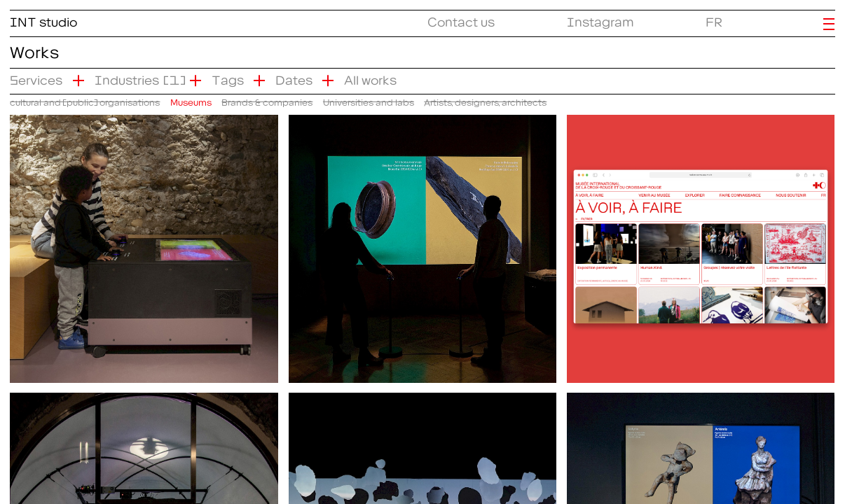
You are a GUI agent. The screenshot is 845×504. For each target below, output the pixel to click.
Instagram (600, 19)
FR (714, 19)
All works (370, 77)
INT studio (43, 19)
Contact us (461, 19)
